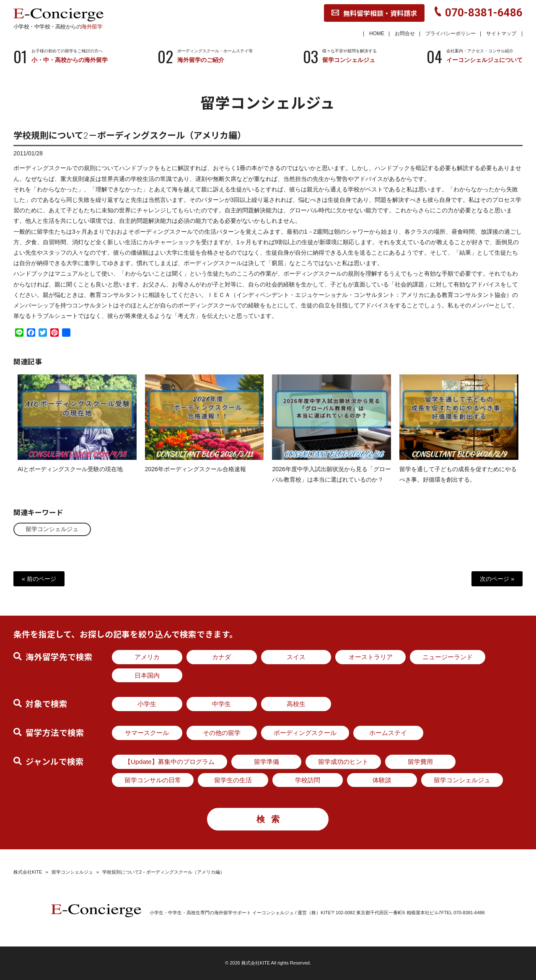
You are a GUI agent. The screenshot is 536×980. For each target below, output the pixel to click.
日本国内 (147, 675)
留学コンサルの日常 (153, 780)
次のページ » (497, 578)
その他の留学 (222, 733)
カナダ (221, 657)
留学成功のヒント (343, 762)
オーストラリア (371, 657)
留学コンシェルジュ (52, 529)
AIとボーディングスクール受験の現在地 (70, 476)
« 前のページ (39, 578)
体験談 (382, 780)
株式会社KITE (28, 872)
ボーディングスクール (305, 733)
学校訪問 (308, 780)
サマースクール (147, 733)
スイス (296, 657)
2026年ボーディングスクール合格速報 (195, 476)
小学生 (147, 704)
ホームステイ (388, 733)
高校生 (296, 704)
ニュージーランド (448, 657)
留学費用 (420, 762)
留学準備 (267, 762)
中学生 (221, 704)
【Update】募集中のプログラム (170, 762)
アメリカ (147, 657)
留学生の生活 (233, 780)
